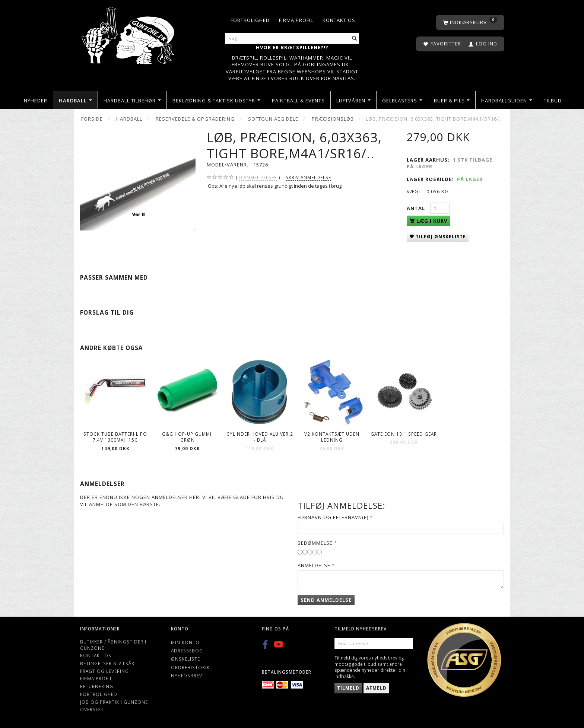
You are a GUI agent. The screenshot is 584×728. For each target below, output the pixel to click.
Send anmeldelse (326, 600)
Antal (417, 208)
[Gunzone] (129, 34)
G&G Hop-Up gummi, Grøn (188, 437)
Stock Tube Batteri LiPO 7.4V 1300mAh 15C (115, 437)
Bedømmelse (315, 543)
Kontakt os (339, 20)
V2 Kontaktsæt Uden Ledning (332, 437)
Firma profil (296, 20)
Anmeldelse (314, 565)
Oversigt (92, 709)
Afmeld (376, 688)
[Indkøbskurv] (470, 23)
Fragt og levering (104, 671)
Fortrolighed (250, 20)
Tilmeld (348, 688)
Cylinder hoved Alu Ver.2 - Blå (260, 437)
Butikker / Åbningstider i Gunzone (113, 645)
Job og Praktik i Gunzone (114, 702)
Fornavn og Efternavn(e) (333, 517)
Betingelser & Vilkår (107, 663)
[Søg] (355, 39)
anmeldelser (258, 177)
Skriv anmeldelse (308, 177)
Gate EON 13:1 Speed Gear (404, 434)
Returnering (97, 686)
